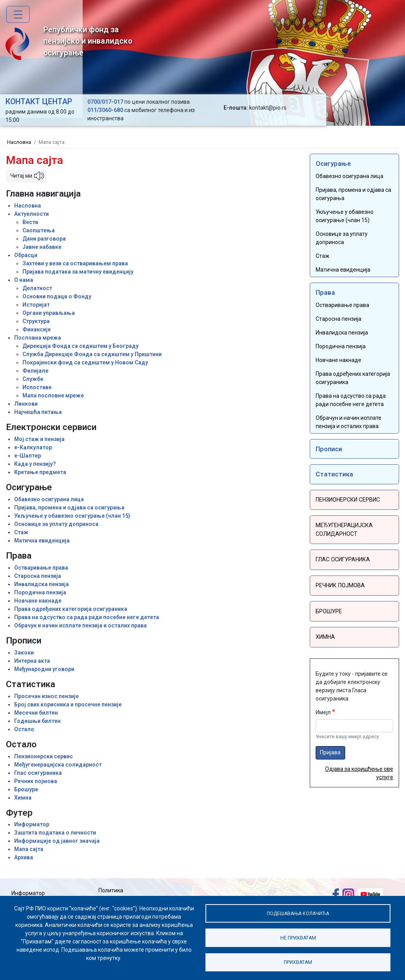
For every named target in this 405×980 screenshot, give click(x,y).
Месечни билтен (36, 713)
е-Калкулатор (33, 447)
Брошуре (26, 789)
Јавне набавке (42, 247)
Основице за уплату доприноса (56, 524)
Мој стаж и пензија (39, 439)
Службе (33, 379)
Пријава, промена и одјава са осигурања (69, 507)
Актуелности (31, 214)
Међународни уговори (44, 669)
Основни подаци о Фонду (57, 296)
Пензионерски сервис (43, 756)
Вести (30, 222)
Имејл (323, 711)
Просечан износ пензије (46, 696)
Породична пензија (40, 592)
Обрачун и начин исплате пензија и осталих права (80, 625)
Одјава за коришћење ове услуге (359, 771)
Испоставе (37, 387)
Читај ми (21, 176)
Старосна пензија (38, 576)
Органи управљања (49, 313)
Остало (24, 729)
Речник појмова (36, 781)
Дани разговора (44, 239)
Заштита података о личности (55, 833)
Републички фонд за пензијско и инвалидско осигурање (69, 43)
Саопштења (39, 230)
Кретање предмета (40, 472)
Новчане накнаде (38, 601)
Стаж (21, 532)
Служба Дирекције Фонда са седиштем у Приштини (92, 354)
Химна (23, 798)
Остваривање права (41, 568)
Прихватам (298, 962)
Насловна (19, 142)
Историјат (36, 305)
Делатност (37, 288)
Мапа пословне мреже (53, 395)
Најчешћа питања (38, 412)
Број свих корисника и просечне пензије (68, 704)
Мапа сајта (29, 849)
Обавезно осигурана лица (49, 499)
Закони (24, 653)
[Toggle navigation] (18, 14)
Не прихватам (298, 937)
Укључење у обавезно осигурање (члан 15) (72, 516)
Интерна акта (32, 661)
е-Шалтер (28, 456)
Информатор (32, 824)
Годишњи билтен (37, 721)
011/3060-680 (105, 110)
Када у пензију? (35, 464)
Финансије (37, 329)
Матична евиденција (42, 541)
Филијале (35, 371)
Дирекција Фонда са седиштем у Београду (80, 346)
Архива (24, 857)
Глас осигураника (38, 773)
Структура (36, 321)
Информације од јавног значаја (57, 841)
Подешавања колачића (298, 912)
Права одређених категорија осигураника (71, 609)
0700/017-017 (105, 102)
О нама (24, 280)
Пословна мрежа (38, 338)
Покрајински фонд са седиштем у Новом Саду (85, 362)
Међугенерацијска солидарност (58, 765)
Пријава (330, 751)
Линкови (26, 404)
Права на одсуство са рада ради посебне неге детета (87, 617)
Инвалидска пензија (42, 584)
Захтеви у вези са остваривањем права (75, 263)
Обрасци (26, 255)
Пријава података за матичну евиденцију (78, 272)
